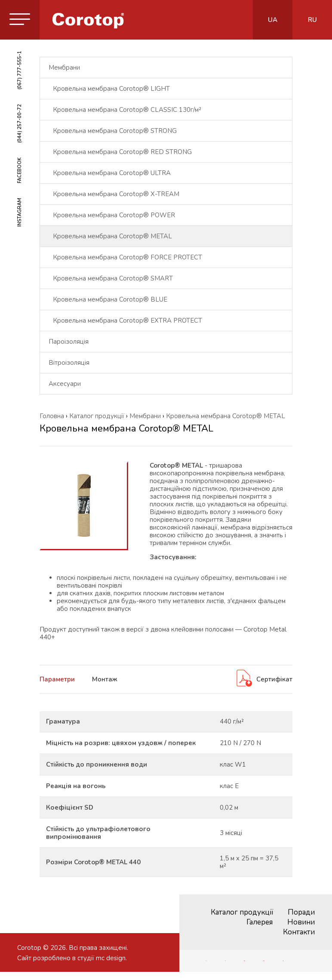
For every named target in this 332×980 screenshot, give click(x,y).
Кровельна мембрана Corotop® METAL (112, 236)
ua (273, 20)
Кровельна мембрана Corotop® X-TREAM (116, 194)
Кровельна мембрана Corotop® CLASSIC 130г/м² (127, 110)
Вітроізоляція (69, 363)
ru (312, 20)
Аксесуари (65, 384)
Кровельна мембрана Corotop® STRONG (115, 131)
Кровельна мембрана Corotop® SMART (113, 278)
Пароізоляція (69, 342)
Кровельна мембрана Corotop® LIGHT (111, 89)
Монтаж (105, 679)
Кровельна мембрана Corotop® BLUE (110, 299)
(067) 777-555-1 (20, 70)
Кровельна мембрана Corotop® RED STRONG (122, 152)
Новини (301, 922)
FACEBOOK (20, 170)
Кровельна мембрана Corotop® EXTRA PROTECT (128, 321)
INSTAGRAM (20, 212)
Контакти (299, 932)
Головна (52, 416)
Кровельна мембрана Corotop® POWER (114, 215)
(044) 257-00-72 (20, 123)
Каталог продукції (242, 912)
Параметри (57, 679)
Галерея (260, 922)
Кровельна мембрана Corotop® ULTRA (112, 173)
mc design (111, 958)
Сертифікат (264, 679)
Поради (301, 912)
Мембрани (64, 68)
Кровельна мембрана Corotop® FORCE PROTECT (128, 257)
